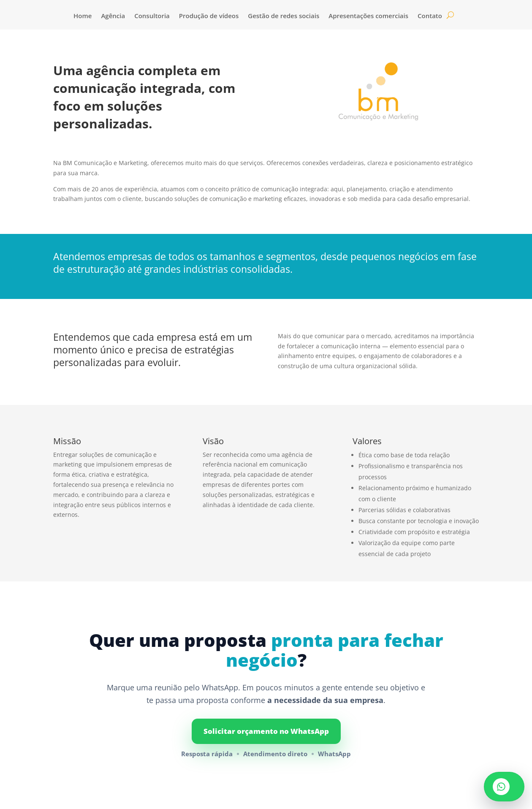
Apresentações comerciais (368, 16)
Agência (113, 16)
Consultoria (152, 16)
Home (83, 16)
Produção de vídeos (209, 16)
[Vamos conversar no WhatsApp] (504, 787)
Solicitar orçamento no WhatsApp (266, 731)
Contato (430, 16)
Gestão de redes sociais (284, 16)
